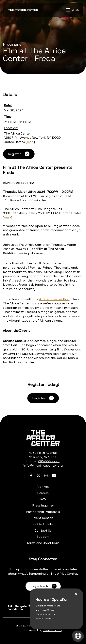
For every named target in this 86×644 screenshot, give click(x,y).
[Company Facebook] (31, 476)
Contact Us (43, 531)
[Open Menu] (73, 10)
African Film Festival (54, 299)
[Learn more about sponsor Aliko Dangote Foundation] (23, 607)
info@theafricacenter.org (43, 466)
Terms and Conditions (43, 543)
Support (43, 537)
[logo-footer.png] (43, 438)
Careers (43, 493)
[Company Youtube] (54, 476)
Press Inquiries (43, 505)
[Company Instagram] (46, 476)
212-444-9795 (49, 461)
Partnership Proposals (43, 512)
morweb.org (52, 630)
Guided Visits (43, 524)
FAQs (43, 499)
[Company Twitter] (38, 476)
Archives (43, 487)
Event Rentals (43, 518)
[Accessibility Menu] (78, 636)
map (30, 142)
